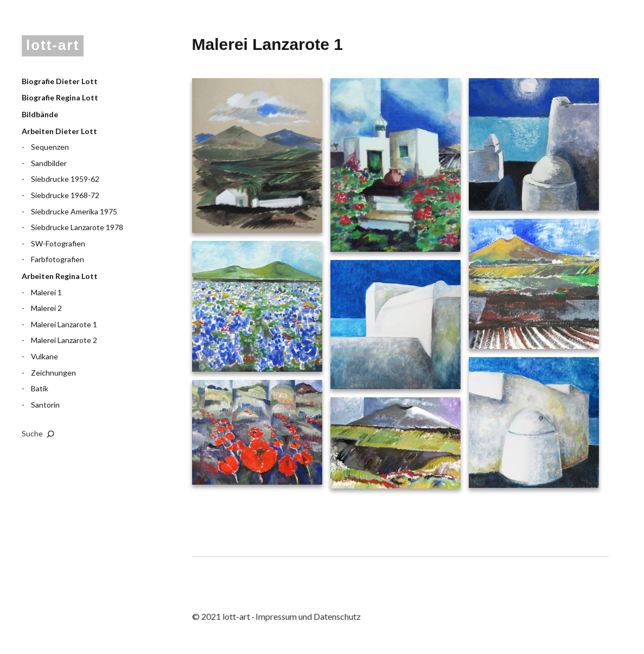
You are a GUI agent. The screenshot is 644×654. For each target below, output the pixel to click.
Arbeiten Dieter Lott (59, 131)
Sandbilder (49, 163)
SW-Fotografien (58, 243)
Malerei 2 (46, 308)
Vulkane (44, 356)
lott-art (53, 45)
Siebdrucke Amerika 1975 (74, 211)
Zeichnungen (53, 373)
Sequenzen (50, 147)
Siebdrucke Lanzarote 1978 (77, 227)
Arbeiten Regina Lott (60, 276)
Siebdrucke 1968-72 (65, 195)
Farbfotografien (58, 259)
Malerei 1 (46, 292)
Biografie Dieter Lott (60, 81)
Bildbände (40, 114)
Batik (40, 388)
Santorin (45, 405)
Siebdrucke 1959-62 (65, 179)
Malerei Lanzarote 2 (64, 340)
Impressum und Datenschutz (308, 616)
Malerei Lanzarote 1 (64, 324)
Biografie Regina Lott (60, 97)
